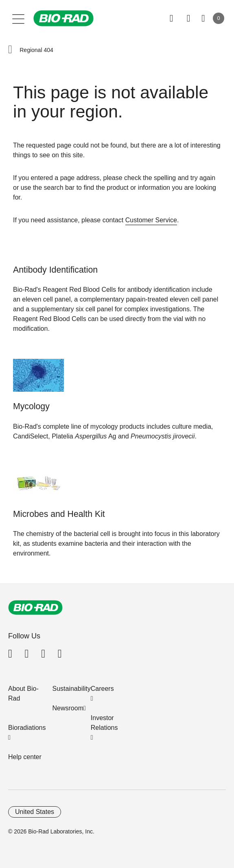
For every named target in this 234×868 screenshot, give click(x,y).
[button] (10, 50)
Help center (25, 757)
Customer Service (151, 220)
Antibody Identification (55, 270)
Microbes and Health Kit (59, 514)
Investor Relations (104, 723)
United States (35, 812)
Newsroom (68, 708)
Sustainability (72, 689)
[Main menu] (19, 18)
